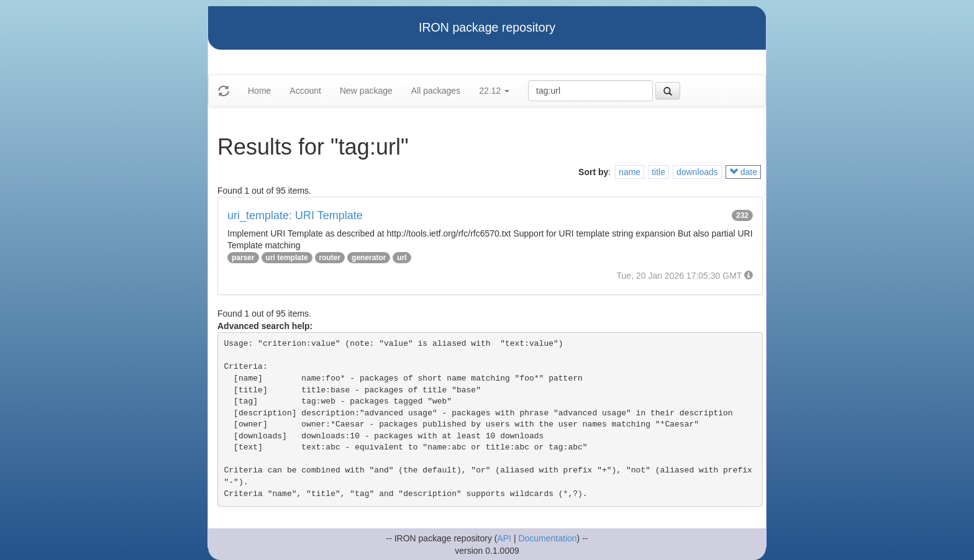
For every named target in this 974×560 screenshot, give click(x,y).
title (658, 172)
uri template (287, 258)
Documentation (547, 538)
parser (243, 258)
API (504, 538)
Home (259, 91)
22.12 (494, 91)
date (743, 172)
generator (369, 258)
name (630, 172)
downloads (697, 172)
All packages (436, 91)
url (402, 258)
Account (305, 91)
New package (366, 91)
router (330, 258)
